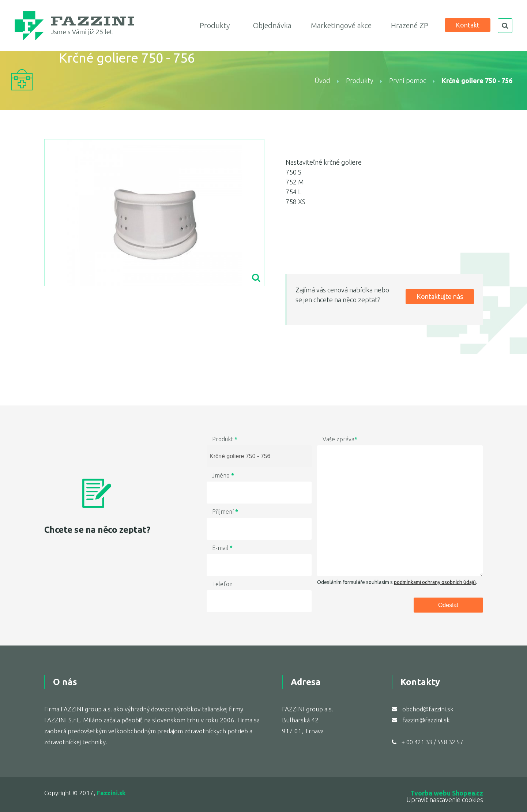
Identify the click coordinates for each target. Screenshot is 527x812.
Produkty (215, 25)
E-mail (222, 548)
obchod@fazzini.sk (428, 709)
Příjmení (225, 512)
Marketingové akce (341, 25)
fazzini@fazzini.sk (426, 720)
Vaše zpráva (340, 439)
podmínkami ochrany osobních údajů (435, 582)
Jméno (223, 475)
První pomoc (408, 81)
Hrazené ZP (410, 25)
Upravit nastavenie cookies (445, 800)
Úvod (322, 81)
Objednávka (272, 25)
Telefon (222, 584)
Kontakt (468, 25)
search (505, 26)
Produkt (225, 439)
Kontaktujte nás (440, 296)
